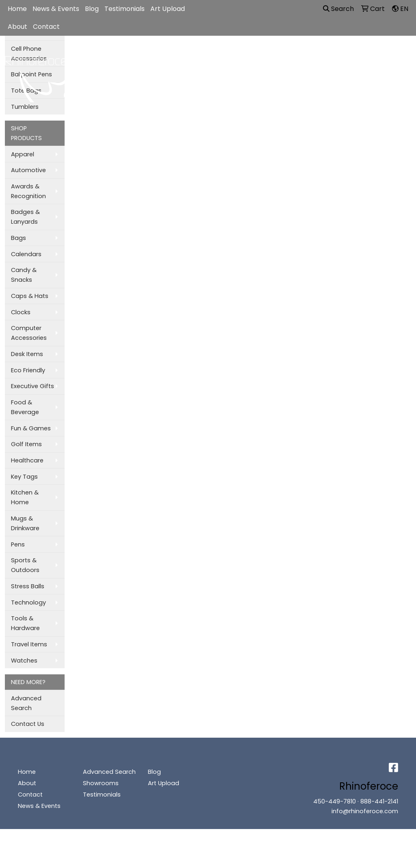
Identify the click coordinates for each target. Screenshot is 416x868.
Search (338, 9)
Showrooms (101, 783)
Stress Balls (28, 586)
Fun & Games (31, 428)
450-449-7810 (335, 801)
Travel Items (29, 644)
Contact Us (28, 724)
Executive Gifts (32, 386)
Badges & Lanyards (25, 217)
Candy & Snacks (24, 275)
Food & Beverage (25, 407)
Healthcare (27, 460)
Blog (92, 9)
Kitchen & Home (25, 497)
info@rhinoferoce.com (365, 811)
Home (17, 9)
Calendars (26, 254)
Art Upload (168, 9)
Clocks (21, 312)
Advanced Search (26, 703)
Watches (24, 661)
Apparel (139, 56)
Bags (175, 56)
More (382, 56)
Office (256, 56)
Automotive (28, 170)
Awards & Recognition (28, 191)
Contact (46, 27)
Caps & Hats (30, 296)
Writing (347, 56)
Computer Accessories (29, 333)
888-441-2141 (379, 801)
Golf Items (26, 444)
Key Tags (24, 477)
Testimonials (125, 9)
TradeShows (301, 56)
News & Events (56, 9)
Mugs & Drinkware (25, 523)
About (17, 27)
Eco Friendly (28, 370)
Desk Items (27, 354)
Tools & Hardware (25, 623)
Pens (18, 544)
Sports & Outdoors (25, 565)
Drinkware (215, 56)
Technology (28, 602)
